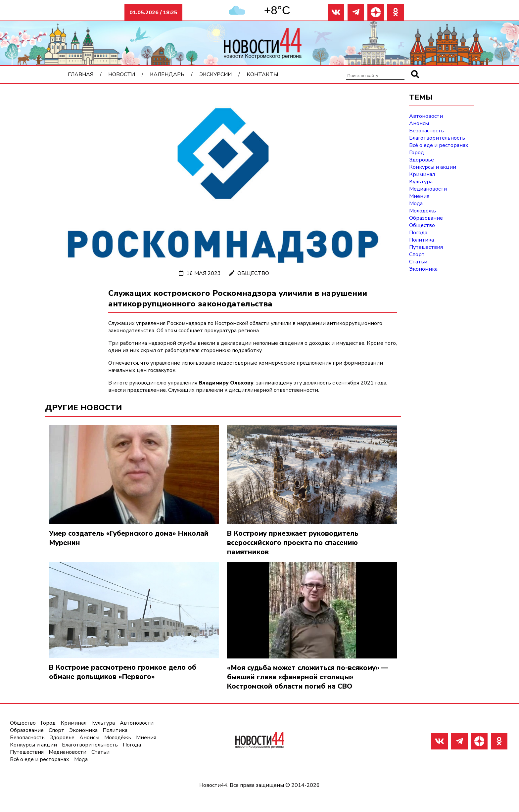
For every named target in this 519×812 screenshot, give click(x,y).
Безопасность (426, 131)
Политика (422, 240)
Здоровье (422, 160)
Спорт (417, 254)
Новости (122, 74)
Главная (81, 74)
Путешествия (426, 247)
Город (417, 153)
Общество (253, 273)
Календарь (167, 74)
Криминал (422, 174)
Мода (416, 203)
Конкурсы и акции (433, 167)
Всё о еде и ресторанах (439, 145)
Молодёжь (423, 211)
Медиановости (428, 189)
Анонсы (419, 123)
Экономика (423, 269)
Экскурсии (215, 74)
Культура (421, 182)
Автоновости (426, 116)
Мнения (419, 196)
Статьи (418, 262)
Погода (418, 233)
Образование (426, 218)
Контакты (262, 74)
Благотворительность (437, 138)
